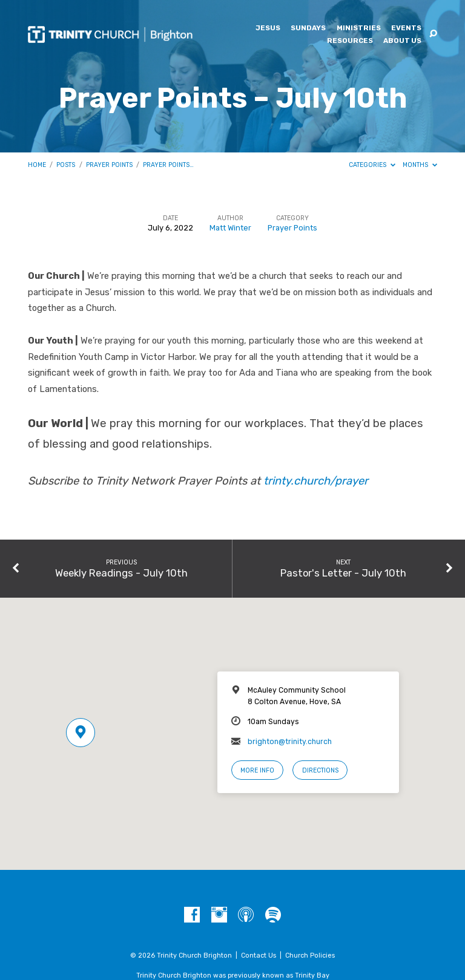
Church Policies (310, 955)
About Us (402, 41)
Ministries (359, 28)
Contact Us (259, 955)
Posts (66, 165)
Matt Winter (230, 228)
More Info (257, 770)
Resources (350, 41)
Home (37, 165)
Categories (372, 165)
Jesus (268, 28)
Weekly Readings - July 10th (121, 573)
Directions (320, 770)
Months (420, 165)
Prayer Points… (168, 165)
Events (406, 28)
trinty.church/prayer (316, 481)
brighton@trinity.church (290, 742)
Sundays (308, 28)
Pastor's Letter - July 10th (343, 573)
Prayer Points (109, 165)
